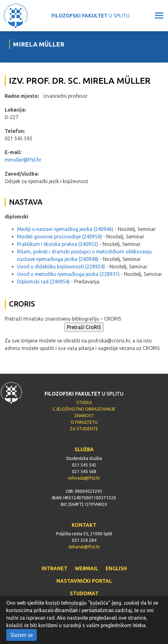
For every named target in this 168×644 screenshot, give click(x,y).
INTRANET (54, 568)
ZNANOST (84, 416)
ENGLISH (116, 568)
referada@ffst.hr (84, 478)
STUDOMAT (84, 593)
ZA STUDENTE (84, 429)
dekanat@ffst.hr (84, 547)
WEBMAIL (86, 568)
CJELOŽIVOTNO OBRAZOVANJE (84, 409)
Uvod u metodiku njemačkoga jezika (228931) (68, 274)
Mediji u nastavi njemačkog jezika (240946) (65, 229)
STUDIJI (84, 402)
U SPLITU (91, 16)
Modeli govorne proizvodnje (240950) (60, 237)
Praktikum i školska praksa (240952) (58, 244)
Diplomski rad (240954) (43, 282)
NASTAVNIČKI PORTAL (84, 581)
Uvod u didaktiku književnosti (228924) (61, 267)
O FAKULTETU (84, 422)
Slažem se (22, 635)
